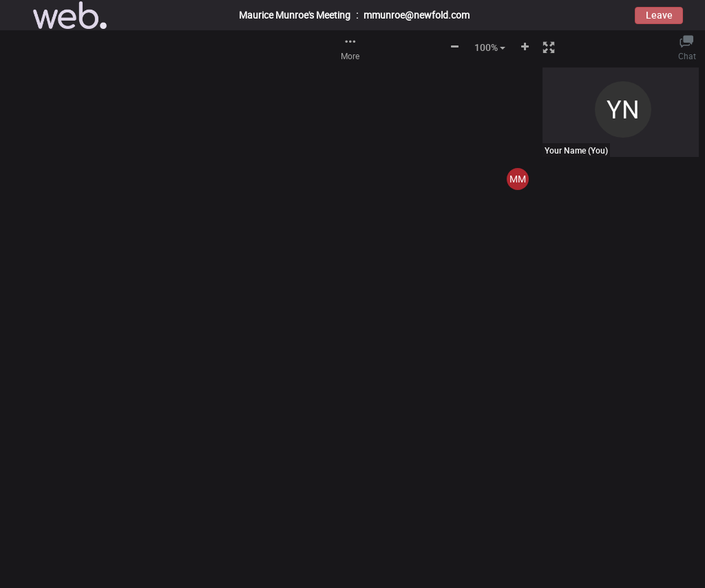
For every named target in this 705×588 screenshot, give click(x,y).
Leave (659, 15)
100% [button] (490, 47)
